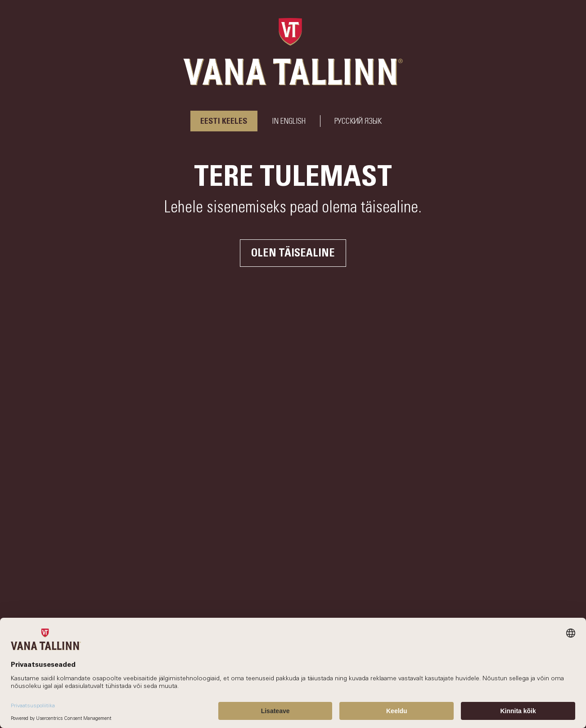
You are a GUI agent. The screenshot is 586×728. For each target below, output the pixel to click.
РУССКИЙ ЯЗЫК (358, 121)
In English (289, 121)
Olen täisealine (293, 253)
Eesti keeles (224, 121)
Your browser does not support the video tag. (293, 364)
